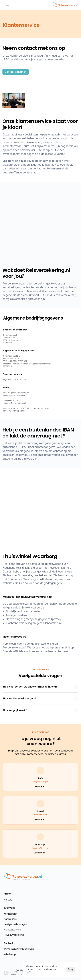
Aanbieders (10, 919)
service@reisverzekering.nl (19, 949)
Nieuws (8, 900)
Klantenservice (12, 930)
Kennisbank (10, 914)
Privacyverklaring (14, 935)
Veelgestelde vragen (15, 924)
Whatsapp (10, 954)
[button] (16, 72)
